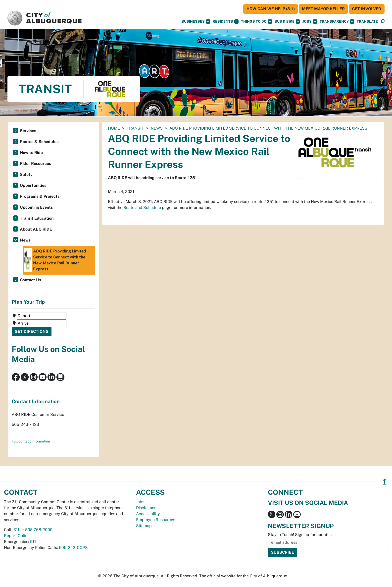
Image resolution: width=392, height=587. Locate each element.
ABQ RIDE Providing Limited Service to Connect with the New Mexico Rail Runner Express (55, 260)
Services (28, 131)
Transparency (337, 22)
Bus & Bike (287, 22)
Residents (226, 22)
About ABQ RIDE (36, 229)
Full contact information (31, 441)
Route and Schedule (142, 208)
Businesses (196, 22)
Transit (135, 128)
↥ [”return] (385, 482)
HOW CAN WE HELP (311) (271, 9)
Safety (26, 174)
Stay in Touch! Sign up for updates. (300, 535)
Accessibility (148, 514)
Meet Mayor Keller (323, 9)
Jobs (310, 22)
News (157, 128)
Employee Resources (156, 520)
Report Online (17, 536)
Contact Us (30, 280)
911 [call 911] (33, 542)
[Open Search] (382, 22)
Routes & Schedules (39, 142)
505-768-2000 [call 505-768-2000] (39, 530)
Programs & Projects (40, 196)
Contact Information (36, 401)
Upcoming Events (36, 207)
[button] (367, 22)
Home (114, 128)
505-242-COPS (73, 548)
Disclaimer (146, 508)
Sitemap (144, 526)
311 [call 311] (16, 530)
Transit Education (37, 218)
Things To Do (257, 22)
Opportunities (33, 185)
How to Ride (31, 153)
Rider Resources (35, 164)
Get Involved (367, 9)
